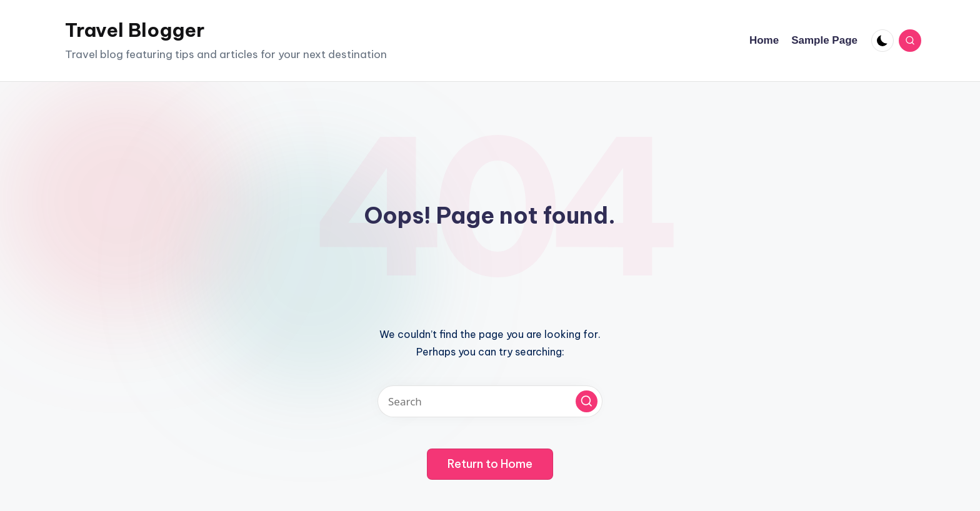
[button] (587, 401)
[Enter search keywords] (490, 401)
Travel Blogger (135, 30)
